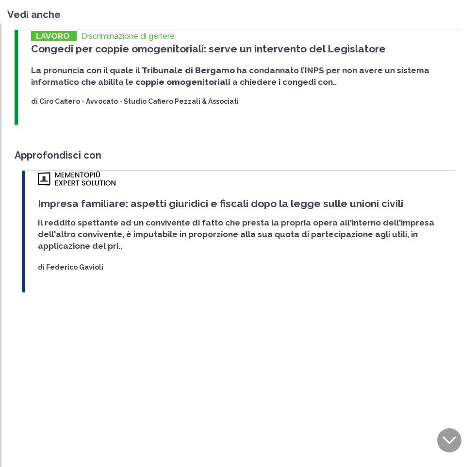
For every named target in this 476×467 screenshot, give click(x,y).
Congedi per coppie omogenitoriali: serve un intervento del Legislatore (208, 49)
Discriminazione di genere (128, 36)
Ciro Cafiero (60, 101)
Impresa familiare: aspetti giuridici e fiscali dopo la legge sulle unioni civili (221, 203)
